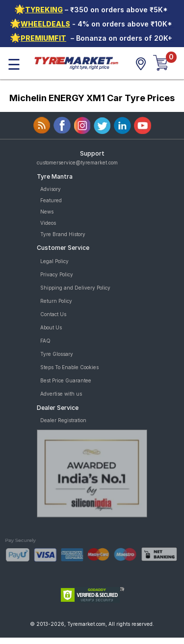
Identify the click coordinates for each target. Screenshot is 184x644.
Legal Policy (54, 261)
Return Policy (56, 301)
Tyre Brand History (63, 234)
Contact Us (53, 314)
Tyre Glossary (57, 354)
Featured (51, 200)
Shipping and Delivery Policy (75, 288)
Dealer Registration (63, 420)
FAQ (45, 341)
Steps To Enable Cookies (69, 367)
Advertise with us (61, 394)
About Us (51, 327)
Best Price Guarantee (66, 380)
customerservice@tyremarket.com (77, 162)
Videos (48, 223)
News (47, 212)
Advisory (51, 189)
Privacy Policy (57, 274)
